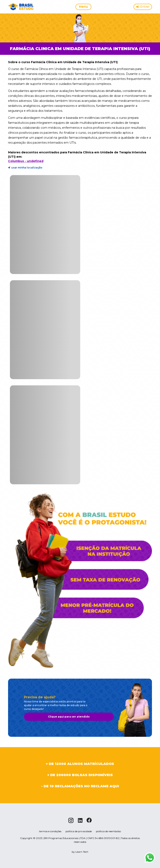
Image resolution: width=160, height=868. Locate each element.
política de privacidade (79, 831)
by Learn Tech (80, 852)
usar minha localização (25, 168)
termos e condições (50, 831)
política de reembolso (108, 831)
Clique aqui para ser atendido (69, 717)
